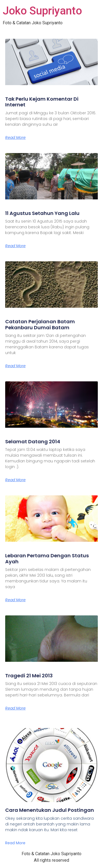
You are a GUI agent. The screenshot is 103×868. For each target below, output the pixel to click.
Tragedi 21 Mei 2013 (29, 676)
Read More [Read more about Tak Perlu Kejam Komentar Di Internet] (15, 137)
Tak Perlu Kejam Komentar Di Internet (42, 102)
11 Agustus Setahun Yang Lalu (42, 213)
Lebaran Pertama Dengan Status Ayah (47, 559)
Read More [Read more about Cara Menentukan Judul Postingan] (15, 843)
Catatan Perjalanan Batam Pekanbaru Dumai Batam (40, 324)
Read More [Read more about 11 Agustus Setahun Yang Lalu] (15, 246)
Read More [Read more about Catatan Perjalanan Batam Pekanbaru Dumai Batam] (15, 366)
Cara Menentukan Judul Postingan (50, 810)
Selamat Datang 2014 (33, 442)
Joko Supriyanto (42, 11)
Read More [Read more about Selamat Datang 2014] (15, 480)
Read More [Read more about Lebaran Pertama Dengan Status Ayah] (15, 600)
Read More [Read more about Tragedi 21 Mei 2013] (15, 708)
